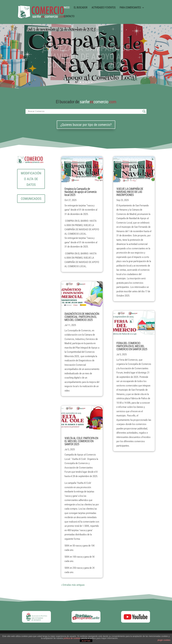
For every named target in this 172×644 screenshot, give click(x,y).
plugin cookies (164, 640)
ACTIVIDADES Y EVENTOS (103, 8)
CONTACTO (69, 17)
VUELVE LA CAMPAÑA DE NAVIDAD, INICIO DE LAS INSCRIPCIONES (130, 192)
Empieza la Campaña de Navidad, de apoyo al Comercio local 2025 (81, 192)
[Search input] (84, 111)
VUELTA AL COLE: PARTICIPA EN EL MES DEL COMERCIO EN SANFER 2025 (81, 441)
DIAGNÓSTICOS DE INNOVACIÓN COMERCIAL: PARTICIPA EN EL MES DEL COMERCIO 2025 (82, 317)
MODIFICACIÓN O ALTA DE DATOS (31, 179)
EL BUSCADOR (81, 8)
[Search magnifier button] (144, 111)
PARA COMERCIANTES (130, 8)
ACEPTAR (86, 641)
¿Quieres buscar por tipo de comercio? (86, 125)
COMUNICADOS (31, 199)
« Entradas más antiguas (73, 585)
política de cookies (72, 638)
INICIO (67, 8)
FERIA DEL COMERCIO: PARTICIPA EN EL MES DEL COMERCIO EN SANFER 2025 (132, 346)
